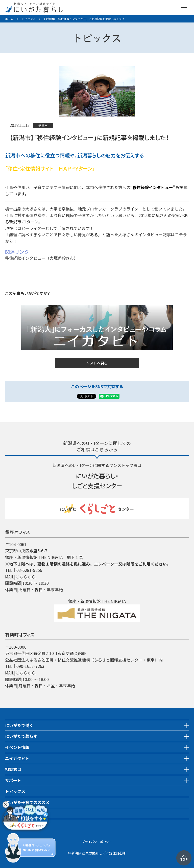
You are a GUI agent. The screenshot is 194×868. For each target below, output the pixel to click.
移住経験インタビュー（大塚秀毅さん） (41, 258)
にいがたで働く (19, 725)
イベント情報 (17, 747)
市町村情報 (15, 824)
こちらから (26, 577)
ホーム (9, 19)
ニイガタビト (17, 758)
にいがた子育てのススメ (27, 802)
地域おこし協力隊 (21, 813)
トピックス (29, 19)
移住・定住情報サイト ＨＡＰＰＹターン (50, 168)
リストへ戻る (97, 363)
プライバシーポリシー (97, 842)
